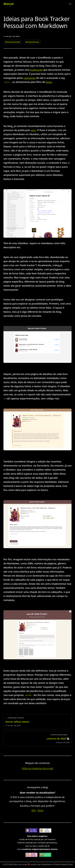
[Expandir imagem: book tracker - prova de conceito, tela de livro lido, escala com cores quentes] (38, 429)
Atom (41, 810)
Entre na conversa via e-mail (37, 768)
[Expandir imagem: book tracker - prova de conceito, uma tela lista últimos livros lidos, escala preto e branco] (38, 344)
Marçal (9, 4)
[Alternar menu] (70, 4)
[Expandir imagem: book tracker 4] (38, 635)
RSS (34, 810)
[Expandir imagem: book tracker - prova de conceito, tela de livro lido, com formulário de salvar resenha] (38, 524)
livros (49, 82)
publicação (36, 70)
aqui (33, 130)
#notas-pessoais (13, 42)
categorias (29, 78)
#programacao (32, 42)
